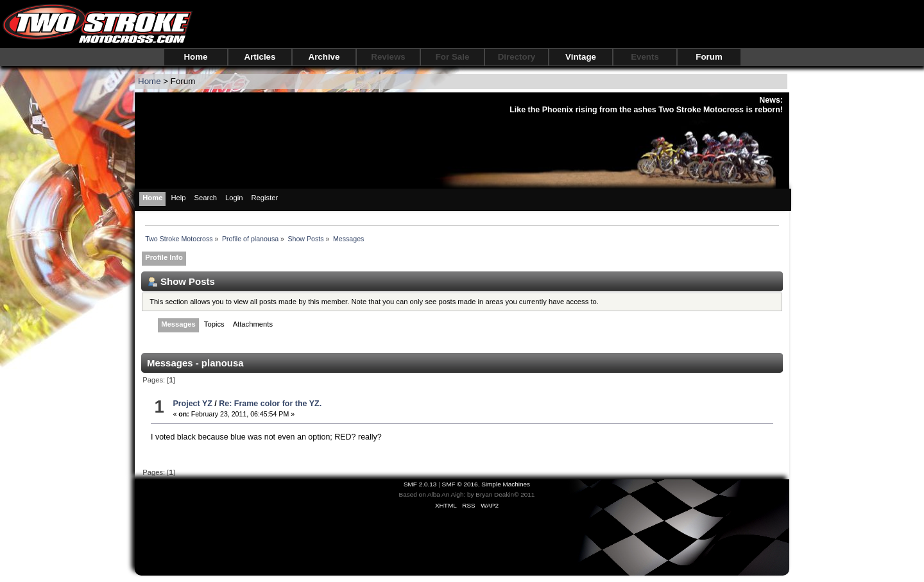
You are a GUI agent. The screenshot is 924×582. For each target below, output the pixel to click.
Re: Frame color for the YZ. (270, 404)
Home (195, 57)
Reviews (388, 57)
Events (645, 57)
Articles (260, 57)
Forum (709, 57)
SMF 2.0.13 (420, 484)
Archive (324, 57)
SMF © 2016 (460, 484)
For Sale (453, 57)
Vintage (581, 57)
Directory (517, 57)
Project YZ (192, 404)
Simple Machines (506, 484)
